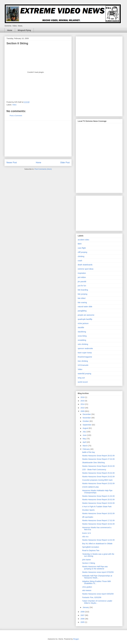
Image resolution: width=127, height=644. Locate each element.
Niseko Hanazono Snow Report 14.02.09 (98, 540)
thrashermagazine (85, 357)
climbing (81, 256)
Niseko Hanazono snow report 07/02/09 (98, 572)
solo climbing (83, 344)
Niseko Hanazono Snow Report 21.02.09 (98, 496)
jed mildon (82, 277)
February (86, 449)
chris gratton (87, 587)
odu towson (87, 590)
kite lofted (82, 298)
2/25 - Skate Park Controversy (94, 470)
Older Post (65, 163)
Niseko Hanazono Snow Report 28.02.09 (98, 456)
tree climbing (83, 361)
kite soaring (82, 302)
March (85, 446)
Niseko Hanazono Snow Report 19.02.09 (98, 503)
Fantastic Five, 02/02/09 (92, 597)
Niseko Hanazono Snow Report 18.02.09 (98, 513)
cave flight (82, 248)
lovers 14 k (87, 533)
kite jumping (83, 294)
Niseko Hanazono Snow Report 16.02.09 (98, 524)
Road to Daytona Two (91, 550)
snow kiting (82, 336)
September (87, 425)
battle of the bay (89, 452)
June (85, 435)
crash (80, 261)
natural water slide (85, 307)
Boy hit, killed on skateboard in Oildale (97, 544)
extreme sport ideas (86, 269)
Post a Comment (16, 116)
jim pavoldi (82, 282)
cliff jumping (82, 252)
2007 (83, 615)
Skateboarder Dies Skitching (93, 463)
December (87, 414)
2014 (83, 404)
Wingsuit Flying (24, 30)
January (86, 607)
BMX (80, 244)
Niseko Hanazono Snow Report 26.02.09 (98, 466)
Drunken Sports (88, 510)
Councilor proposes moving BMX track (97, 480)
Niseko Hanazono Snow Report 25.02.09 (98, 473)
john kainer (87, 560)
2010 (83, 408)
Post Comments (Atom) (43, 169)
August (86, 428)
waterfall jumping (84, 374)
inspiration (82, 273)
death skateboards (85, 265)
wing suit (81, 378)
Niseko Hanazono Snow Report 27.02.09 (98, 459)
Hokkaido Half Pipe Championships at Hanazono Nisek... (97, 577)
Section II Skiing (89, 563)
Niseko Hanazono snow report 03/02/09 (98, 594)
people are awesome (86, 315)
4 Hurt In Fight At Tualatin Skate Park (97, 507)
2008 (83, 612)
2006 (83, 619)
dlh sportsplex (88, 517)
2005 (83, 622)
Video (14, 105)
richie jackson (83, 323)
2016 (83, 397)
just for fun (82, 286)
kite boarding (83, 290)
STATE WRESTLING (90, 487)
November (87, 418)
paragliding (82, 311)
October (86, 421)
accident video (83, 240)
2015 (83, 401)
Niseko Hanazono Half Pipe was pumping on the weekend (95, 568)
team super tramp (85, 353)
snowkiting (82, 340)
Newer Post (12, 163)
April (85, 442)
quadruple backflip (85, 319)
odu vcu (85, 537)
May (84, 439)
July (84, 432)
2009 (83, 411)
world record (83, 382)
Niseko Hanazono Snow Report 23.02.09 (98, 483)
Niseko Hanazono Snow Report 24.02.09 (98, 477)
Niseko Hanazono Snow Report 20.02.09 (98, 500)
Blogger (76, 639)
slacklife (81, 327)
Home (10, 30)
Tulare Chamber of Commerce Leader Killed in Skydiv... (97, 602)
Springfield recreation (91, 547)
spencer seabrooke (85, 348)
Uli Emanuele (83, 365)
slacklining (82, 332)
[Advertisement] (38, 139)
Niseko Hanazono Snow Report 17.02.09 (98, 520)
